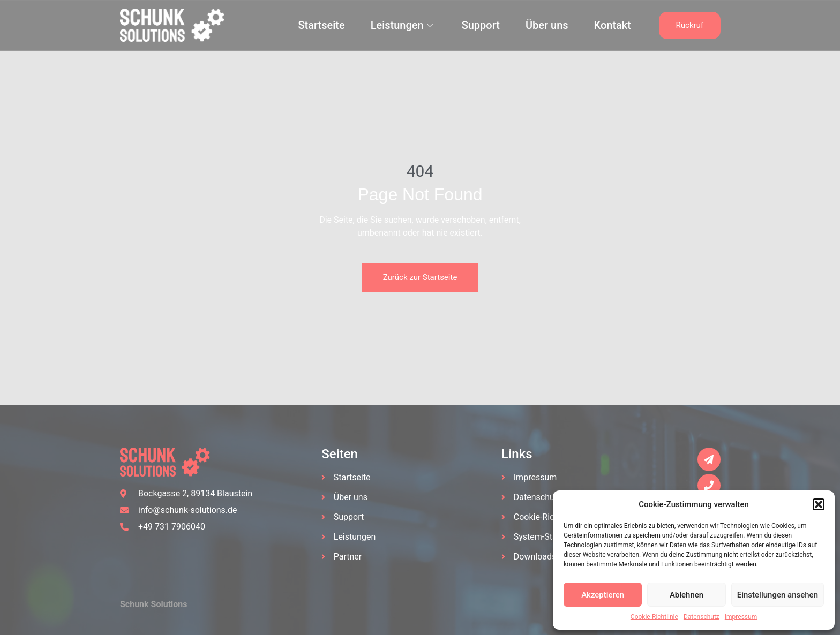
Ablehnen (687, 595)
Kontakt (613, 25)
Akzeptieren (603, 595)
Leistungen (402, 25)
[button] (819, 504)
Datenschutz (702, 617)
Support (481, 25)
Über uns (547, 25)
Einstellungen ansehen (778, 595)
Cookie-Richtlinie (654, 617)
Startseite (321, 25)
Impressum (741, 617)
